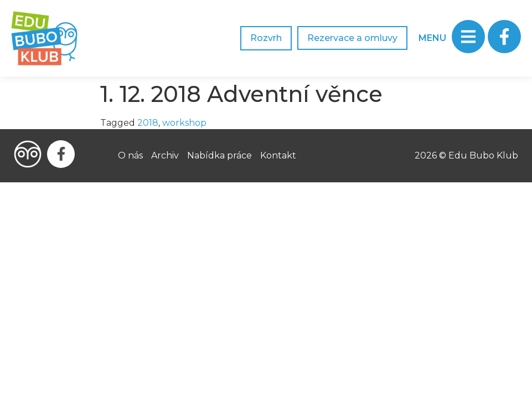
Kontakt (278, 155)
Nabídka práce (219, 155)
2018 (148, 123)
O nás (130, 155)
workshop (184, 123)
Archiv (165, 155)
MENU (432, 38)
